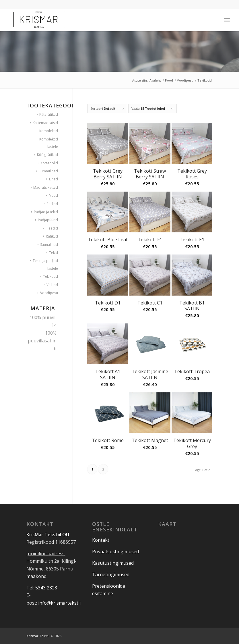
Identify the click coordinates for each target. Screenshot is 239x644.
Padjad (52, 204)
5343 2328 (46, 588)
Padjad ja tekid (46, 212)
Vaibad (52, 285)
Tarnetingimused (111, 574)
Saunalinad (49, 245)
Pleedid (52, 228)
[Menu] (227, 20)
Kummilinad (48, 171)
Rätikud (52, 236)
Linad (54, 179)
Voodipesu (49, 293)
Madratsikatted (46, 187)
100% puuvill (43, 317)
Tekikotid (50, 276)
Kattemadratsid (45, 123)
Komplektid (49, 131)
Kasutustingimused (113, 563)
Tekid (54, 253)
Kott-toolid (49, 163)
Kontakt (101, 540)
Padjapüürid (48, 220)
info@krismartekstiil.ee (63, 603)
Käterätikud (49, 114)
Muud (53, 195)
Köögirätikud (47, 155)
